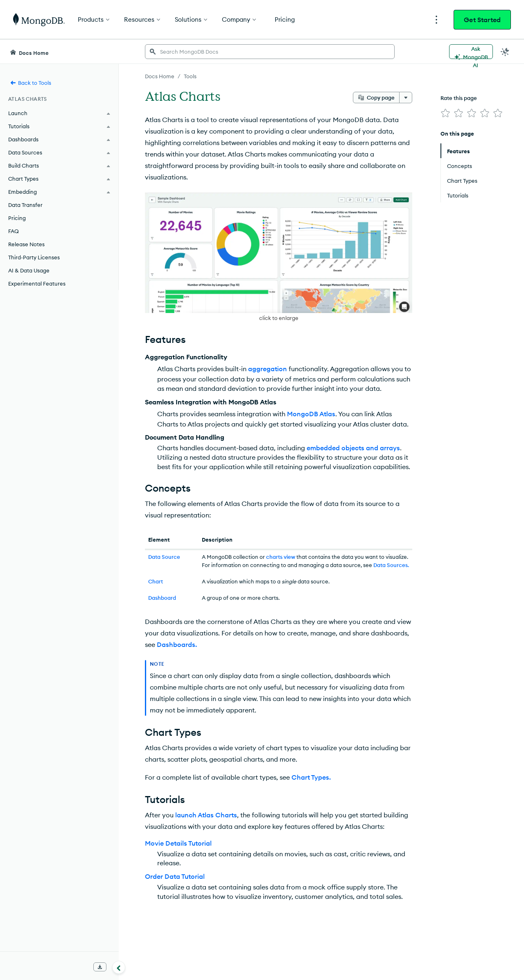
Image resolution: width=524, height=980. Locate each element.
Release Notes (26, 244)
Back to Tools (30, 83)
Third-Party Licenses (34, 257)
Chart (156, 581)
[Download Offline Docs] (100, 967)
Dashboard (162, 598)
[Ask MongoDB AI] (471, 52)
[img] (445, 113)
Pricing (17, 218)
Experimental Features (37, 284)
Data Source (164, 557)
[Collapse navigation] (119, 967)
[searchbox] (270, 52)
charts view (281, 557)
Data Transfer (25, 205)
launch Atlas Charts (206, 815)
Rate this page (459, 98)
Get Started (482, 20)
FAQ (14, 231)
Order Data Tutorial (175, 876)
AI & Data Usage (29, 270)
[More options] (406, 98)
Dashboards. (177, 644)
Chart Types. (311, 777)
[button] (279, 258)
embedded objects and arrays (353, 448)
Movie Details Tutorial (178, 843)
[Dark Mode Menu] (505, 52)
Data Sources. (391, 565)
